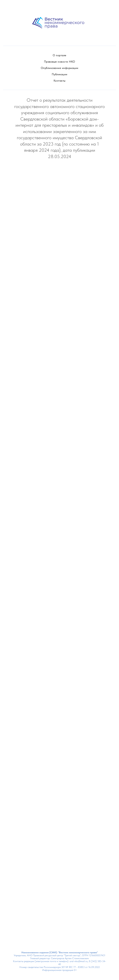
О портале (59, 55)
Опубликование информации (60, 68)
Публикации (60, 74)
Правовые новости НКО (60, 62)
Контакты (60, 81)
